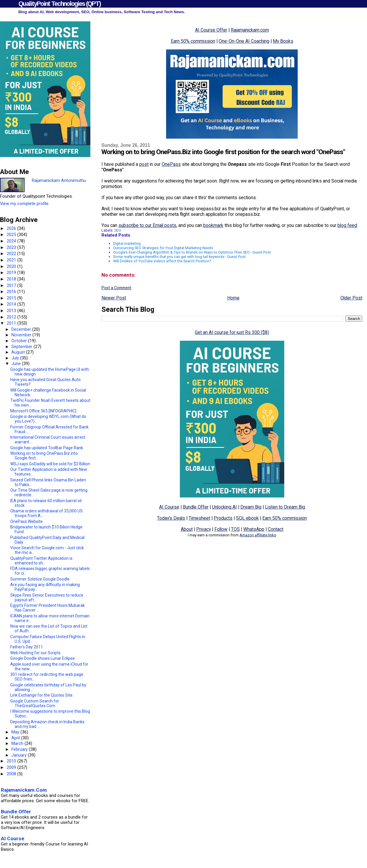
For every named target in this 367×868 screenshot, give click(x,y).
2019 (12, 273)
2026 (12, 228)
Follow (221, 529)
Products (223, 518)
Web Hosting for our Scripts (35, 653)
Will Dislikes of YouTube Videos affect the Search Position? (162, 261)
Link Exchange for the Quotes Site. (42, 695)
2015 (12, 298)
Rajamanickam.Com (24, 790)
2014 (12, 304)
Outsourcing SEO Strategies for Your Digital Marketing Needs (163, 248)
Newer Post (114, 298)
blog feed (347, 225)
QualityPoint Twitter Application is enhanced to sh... (41, 561)
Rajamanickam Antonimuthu (59, 180)
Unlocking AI (224, 507)
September (23, 347)
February (20, 749)
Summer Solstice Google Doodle (40, 579)
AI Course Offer (211, 30)
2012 (12, 317)
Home (233, 298)
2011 (12, 323)
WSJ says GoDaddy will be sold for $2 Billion (50, 464)
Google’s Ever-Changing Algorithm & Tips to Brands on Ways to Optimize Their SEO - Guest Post (192, 252)
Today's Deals (171, 518)
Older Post (351, 298)
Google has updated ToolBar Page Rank (47, 448)
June (17, 364)
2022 (12, 254)
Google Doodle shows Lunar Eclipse (43, 658)
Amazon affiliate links (258, 535)
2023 (12, 247)
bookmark (213, 225)
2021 (12, 260)
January (20, 755)
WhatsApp (254, 529)
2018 (12, 279)
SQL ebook (247, 518)
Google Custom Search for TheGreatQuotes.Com (35, 703)
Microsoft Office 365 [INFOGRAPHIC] (43, 411)
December (22, 329)
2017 (12, 285)
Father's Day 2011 (27, 647)
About (187, 529)
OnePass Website (26, 521)
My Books (283, 41)
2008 (12, 774)
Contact (276, 529)
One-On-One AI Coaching (244, 41)
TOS (235, 529)
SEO (118, 230)
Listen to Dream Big (285, 507)
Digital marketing (127, 243)
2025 (12, 235)
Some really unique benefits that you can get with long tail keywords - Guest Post (179, 257)
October (20, 341)
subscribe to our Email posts (147, 225)
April (16, 738)
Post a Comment (116, 288)
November (22, 335)
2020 (12, 266)
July (16, 358)
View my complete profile (24, 204)
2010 (12, 761)
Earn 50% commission (193, 41)
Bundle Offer (196, 507)
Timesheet (199, 518)
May (16, 732)
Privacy (204, 529)
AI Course (169, 507)
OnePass (171, 164)
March (18, 743)
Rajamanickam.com (250, 30)
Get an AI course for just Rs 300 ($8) (232, 332)
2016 (12, 292)
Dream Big (251, 507)
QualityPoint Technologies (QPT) (60, 4)
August (19, 352)
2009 (12, 767)
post (144, 164)
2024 (12, 241)
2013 (12, 311)
